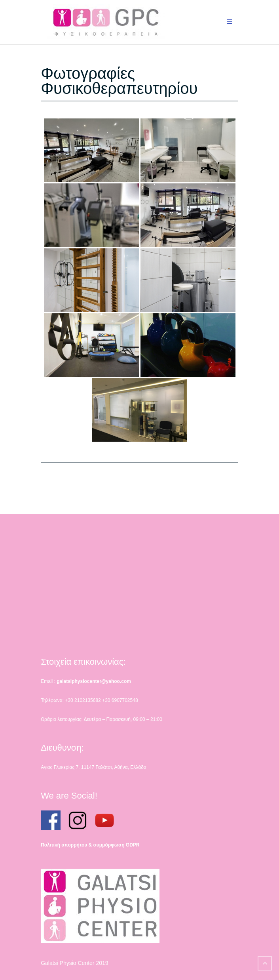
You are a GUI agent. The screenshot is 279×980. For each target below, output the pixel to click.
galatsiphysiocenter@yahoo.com (94, 681)
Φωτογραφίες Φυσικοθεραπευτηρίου (119, 81)
